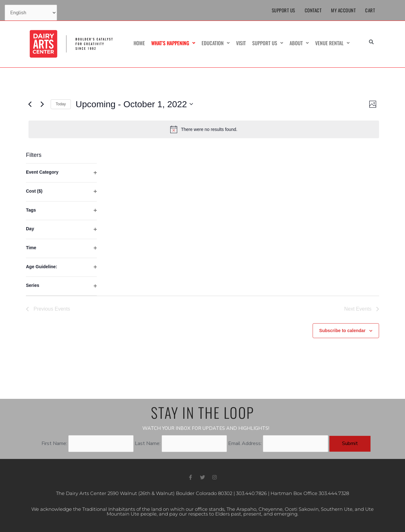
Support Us (283, 10)
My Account (343, 10)
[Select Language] (31, 13)
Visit (241, 43)
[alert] (204, 129)
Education (216, 43)
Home (139, 43)
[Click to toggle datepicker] (134, 104)
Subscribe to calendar (342, 331)
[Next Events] (42, 104)
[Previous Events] (30, 104)
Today (61, 104)
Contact (313, 10)
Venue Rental (332, 43)
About (299, 43)
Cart (370, 10)
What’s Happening (173, 43)
